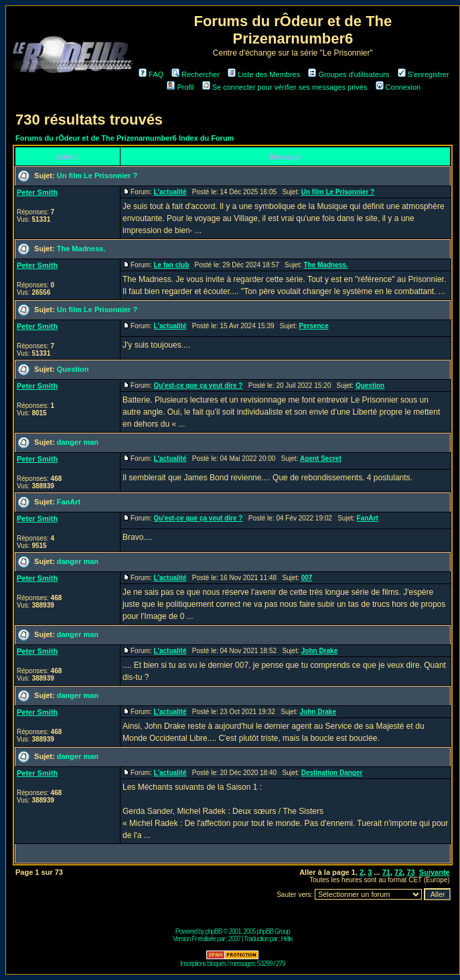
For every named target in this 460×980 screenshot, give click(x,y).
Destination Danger (332, 773)
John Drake (319, 651)
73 (410, 872)
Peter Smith (37, 192)
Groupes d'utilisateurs (349, 74)
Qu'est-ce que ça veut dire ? (198, 386)
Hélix (287, 939)
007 (307, 578)
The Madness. (81, 249)
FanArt (69, 502)
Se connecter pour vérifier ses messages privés (285, 87)
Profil (180, 87)
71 (386, 872)
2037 (234, 939)
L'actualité (170, 192)
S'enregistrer (424, 74)
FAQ (151, 74)
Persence (313, 326)
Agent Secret (321, 459)
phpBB (213, 931)
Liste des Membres (264, 74)
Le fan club (171, 265)
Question (73, 369)
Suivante (435, 872)
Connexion (398, 87)
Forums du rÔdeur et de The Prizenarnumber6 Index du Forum (125, 138)
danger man (78, 442)
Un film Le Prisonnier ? (97, 176)
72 (398, 872)
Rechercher (196, 74)
